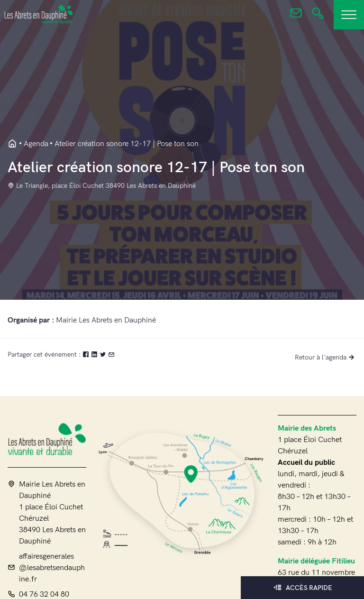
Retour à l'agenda (326, 357)
